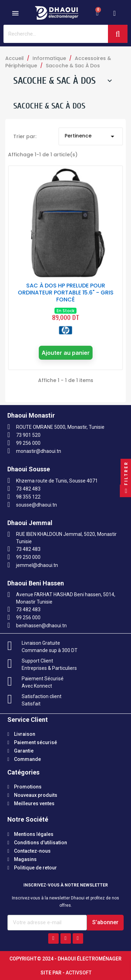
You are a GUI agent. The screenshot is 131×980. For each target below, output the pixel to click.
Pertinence (91, 136)
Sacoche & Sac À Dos (54, 81)
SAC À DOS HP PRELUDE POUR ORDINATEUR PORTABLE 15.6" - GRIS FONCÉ (66, 293)
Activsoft (79, 973)
